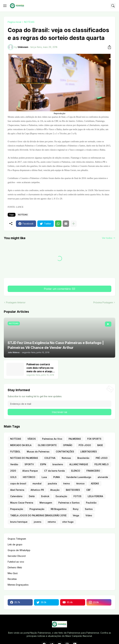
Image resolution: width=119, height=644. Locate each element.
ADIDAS (95, 483)
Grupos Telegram (17, 539)
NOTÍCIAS (29, 22)
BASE (100, 445)
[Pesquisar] (113, 6)
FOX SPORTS (94, 439)
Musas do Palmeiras (38, 452)
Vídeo (89, 515)
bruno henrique (19, 522)
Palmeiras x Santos (69, 503)
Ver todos (107, 238)
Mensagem (46, 503)
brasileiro (58, 464)
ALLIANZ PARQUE (79, 464)
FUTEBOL (15, 452)
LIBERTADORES (89, 452)
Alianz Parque (30, 471)
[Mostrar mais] (74, 224)
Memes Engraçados (18, 585)
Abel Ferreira (17, 490)
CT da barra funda (54, 471)
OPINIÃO (68, 445)
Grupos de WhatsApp (19, 550)
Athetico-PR (37, 490)
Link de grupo (15, 544)
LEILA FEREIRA (95, 496)
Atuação (55, 490)
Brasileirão (83, 458)
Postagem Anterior (16, 302)
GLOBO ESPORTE (47, 445)
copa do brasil (18, 483)
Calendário (16, 496)
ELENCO (76, 471)
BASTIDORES (73, 490)
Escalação (61, 496)
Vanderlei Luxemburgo (79, 477)
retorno (52, 522)
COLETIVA (50, 458)
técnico (80, 483)
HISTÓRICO (29, 477)
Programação (37, 509)
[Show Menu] (5, 6)
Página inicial (14, 22)
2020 (13, 471)
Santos (89, 509)
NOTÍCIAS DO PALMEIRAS (24, 458)
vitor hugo (68, 522)
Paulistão (91, 503)
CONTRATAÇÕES (65, 452)
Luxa (44, 477)
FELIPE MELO (102, 464)
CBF (88, 490)
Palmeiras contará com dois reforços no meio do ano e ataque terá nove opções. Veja (40, 368)
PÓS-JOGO (85, 445)
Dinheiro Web (15, 567)
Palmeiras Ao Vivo (52, 439)
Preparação (17, 509)
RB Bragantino (59, 509)
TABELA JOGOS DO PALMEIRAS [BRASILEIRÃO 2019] (38, 515)
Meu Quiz (13, 573)
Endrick (45, 496)
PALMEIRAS (75, 439)
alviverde (103, 477)
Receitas (12, 579)
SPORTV (29, 464)
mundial (37, 483)
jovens (38, 522)
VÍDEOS (32, 439)
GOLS (13, 477)
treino (67, 483)
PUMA (57, 477)
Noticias (66, 458)
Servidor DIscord (17, 556)
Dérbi (32, 496)
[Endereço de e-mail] (59, 404)
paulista (52, 483)
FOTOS (77, 496)
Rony (76, 509)
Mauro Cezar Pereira (22, 503)
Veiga (76, 515)
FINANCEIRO (93, 471)
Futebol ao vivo (16, 562)
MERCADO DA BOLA (21, 445)
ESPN (43, 464)
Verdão (14, 464)
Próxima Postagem (103, 302)
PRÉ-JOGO (102, 458)
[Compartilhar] (108, 47)
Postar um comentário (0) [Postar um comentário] (60, 289)
